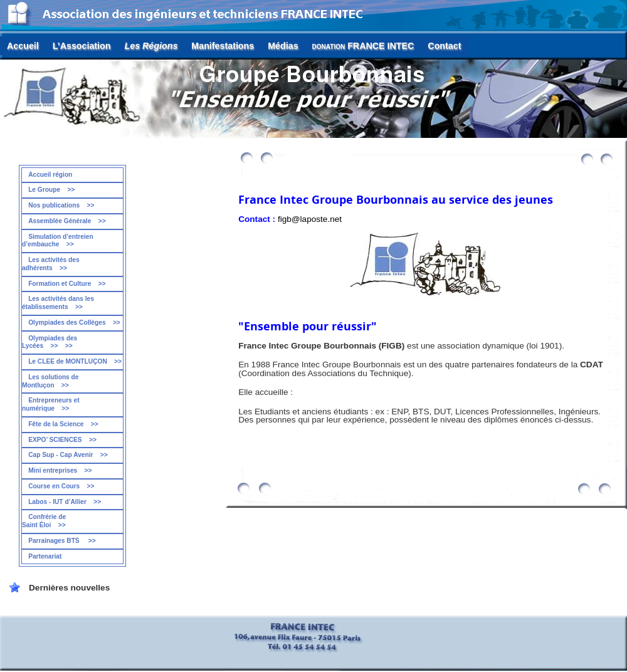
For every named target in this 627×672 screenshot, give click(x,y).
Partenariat (45, 556)
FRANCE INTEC (363, 46)
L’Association (82, 46)
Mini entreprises (60, 470)
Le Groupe (51, 190)
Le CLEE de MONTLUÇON (75, 361)
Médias (283, 46)
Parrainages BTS (62, 541)
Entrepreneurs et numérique (51, 404)
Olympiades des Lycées (50, 342)
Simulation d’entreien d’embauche (58, 241)
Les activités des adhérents (51, 264)
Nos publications (61, 205)
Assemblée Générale (67, 221)
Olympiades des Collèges (74, 323)
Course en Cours (61, 486)
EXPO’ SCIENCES (62, 440)
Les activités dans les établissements (58, 303)
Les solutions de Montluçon (50, 381)
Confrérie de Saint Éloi (44, 521)
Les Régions (151, 46)
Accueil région (50, 175)
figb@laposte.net (310, 219)
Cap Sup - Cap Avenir (68, 455)
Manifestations (223, 46)
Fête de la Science (63, 424)
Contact (444, 46)
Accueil (23, 46)
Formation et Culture (67, 284)
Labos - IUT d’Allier (65, 502)
